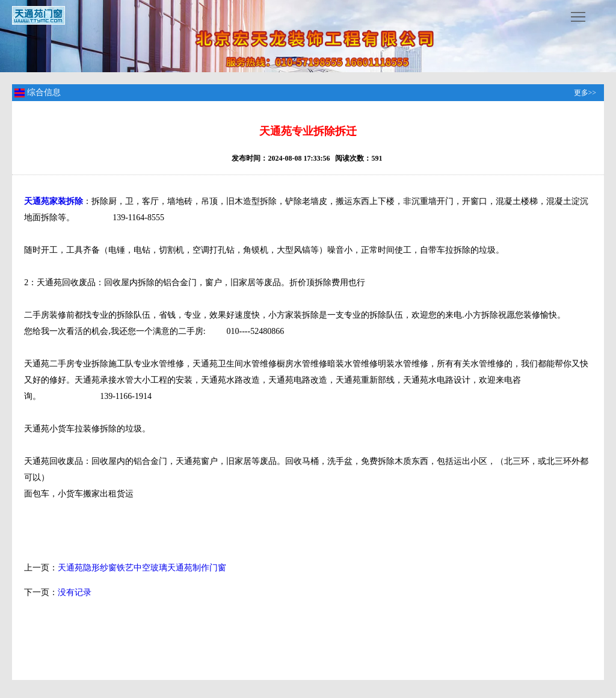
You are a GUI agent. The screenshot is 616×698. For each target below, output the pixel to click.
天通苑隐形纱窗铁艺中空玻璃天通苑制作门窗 (142, 568)
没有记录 (75, 592)
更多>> (585, 93)
